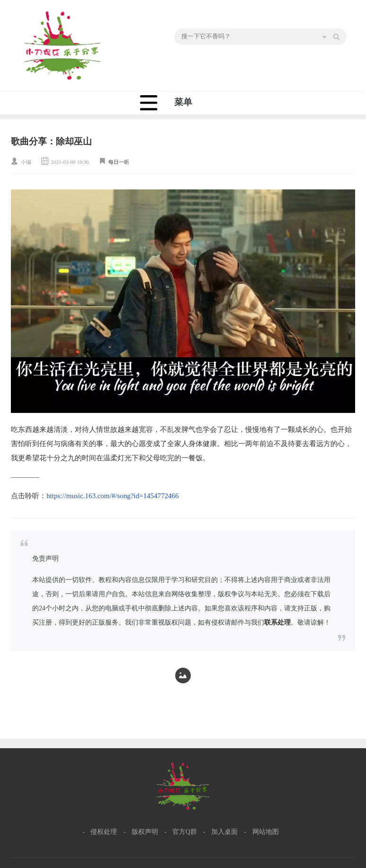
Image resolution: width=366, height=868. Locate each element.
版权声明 (145, 832)
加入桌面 (224, 832)
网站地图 (266, 832)
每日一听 (119, 162)
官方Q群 (185, 832)
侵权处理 (104, 832)
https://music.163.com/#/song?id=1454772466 (112, 496)
